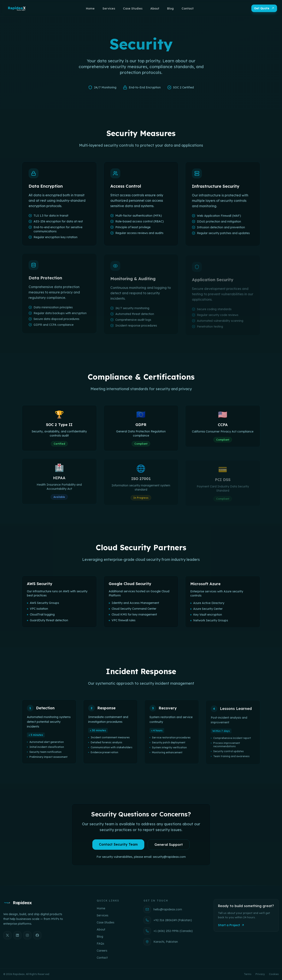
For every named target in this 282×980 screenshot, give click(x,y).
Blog (100, 937)
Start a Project (231, 925)
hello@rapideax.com (163, 909)
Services (102, 915)
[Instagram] (27, 935)
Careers (102, 951)
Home (101, 908)
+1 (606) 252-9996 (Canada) (168, 931)
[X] (7, 935)
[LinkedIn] (17, 935)
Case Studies (105, 922)
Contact (102, 958)
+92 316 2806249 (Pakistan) (168, 920)
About (101, 929)
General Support (169, 847)
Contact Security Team (118, 846)
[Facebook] (37, 935)
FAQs (100, 944)
